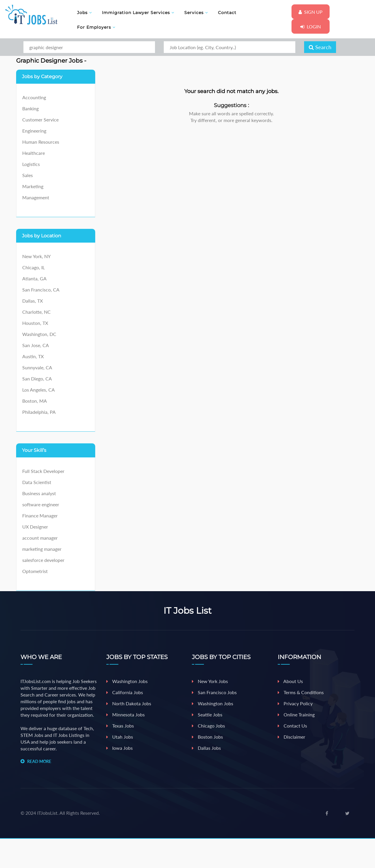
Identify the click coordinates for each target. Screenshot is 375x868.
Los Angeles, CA (39, 390)
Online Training (296, 715)
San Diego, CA (37, 379)
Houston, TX (35, 323)
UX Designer (35, 527)
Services (196, 13)
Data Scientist (37, 482)
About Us (290, 681)
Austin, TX (33, 356)
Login (311, 26)
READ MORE (39, 761)
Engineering (34, 131)
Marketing (33, 186)
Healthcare (34, 153)
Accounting (34, 97)
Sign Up (311, 12)
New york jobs (210, 681)
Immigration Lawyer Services (138, 13)
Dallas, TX (33, 301)
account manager (40, 538)
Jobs (85, 13)
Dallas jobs (206, 748)
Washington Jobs (127, 681)
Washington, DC (39, 334)
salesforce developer (43, 560)
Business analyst (39, 493)
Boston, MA (35, 401)
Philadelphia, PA (39, 412)
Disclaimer (292, 737)
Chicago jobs (208, 726)
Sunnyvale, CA (37, 367)
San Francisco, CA (41, 290)
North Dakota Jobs (129, 703)
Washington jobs (213, 703)
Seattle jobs (207, 715)
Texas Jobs (120, 726)
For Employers (96, 27)
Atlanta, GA (34, 278)
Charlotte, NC (36, 312)
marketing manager (42, 549)
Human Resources (41, 142)
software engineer (41, 504)
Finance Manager (40, 516)
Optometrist (35, 571)
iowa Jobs (120, 748)
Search (320, 47)
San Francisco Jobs (214, 692)
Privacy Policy (295, 703)
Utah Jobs (120, 737)
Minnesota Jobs (126, 715)
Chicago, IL (34, 267)
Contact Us (292, 726)
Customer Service (40, 120)
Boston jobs (207, 737)
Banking (30, 108)
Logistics (31, 164)
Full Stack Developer (43, 471)
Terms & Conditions (301, 692)
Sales (28, 175)
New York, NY (36, 256)
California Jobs (125, 692)
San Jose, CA (36, 345)
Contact (227, 13)
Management (36, 197)
